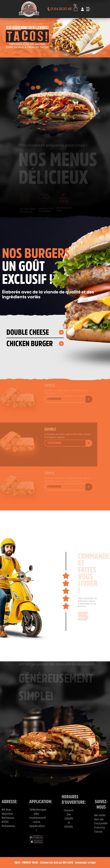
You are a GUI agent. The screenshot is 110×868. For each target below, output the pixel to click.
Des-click (68, 862)
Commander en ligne (85, 862)
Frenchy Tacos (30, 862)
